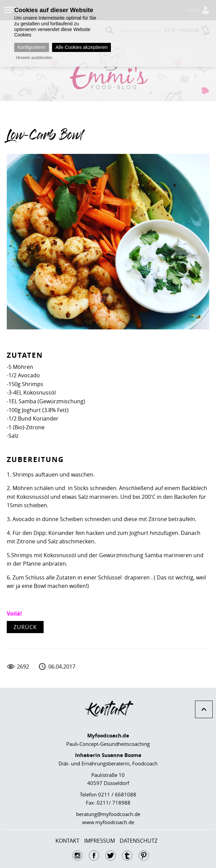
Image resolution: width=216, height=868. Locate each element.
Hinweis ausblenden (34, 58)
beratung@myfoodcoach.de (108, 814)
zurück (25, 627)
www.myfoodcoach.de (108, 822)
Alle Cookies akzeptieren (81, 47)
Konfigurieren (32, 47)
